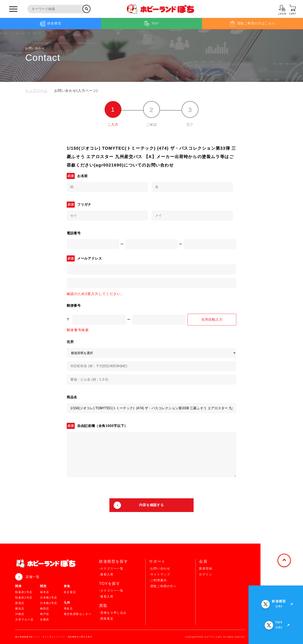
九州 (67, 603)
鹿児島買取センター (78, 614)
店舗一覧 (33, 577)
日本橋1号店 (49, 598)
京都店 (45, 619)
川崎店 (20, 614)
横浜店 (20, 609)
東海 (67, 586)
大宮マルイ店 (24, 619)
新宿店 (20, 603)
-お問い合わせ (159, 568)
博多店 (68, 609)
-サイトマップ (159, 574)
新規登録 (206, 568)
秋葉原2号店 (24, 598)
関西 (43, 586)
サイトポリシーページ (54, 637)
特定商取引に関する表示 (80, 637)
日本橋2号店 (49, 603)
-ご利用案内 (158, 580)
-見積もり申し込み (113, 613)
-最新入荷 (106, 574)
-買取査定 (106, 619)
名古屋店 (70, 592)
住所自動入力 (212, 319)
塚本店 (45, 592)
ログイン (206, 574)
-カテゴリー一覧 (111, 568)
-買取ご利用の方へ (163, 586)
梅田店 (45, 609)
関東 (18, 586)
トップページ (36, 91)
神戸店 (45, 614)
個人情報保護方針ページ (27, 637)
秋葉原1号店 (24, 592)
